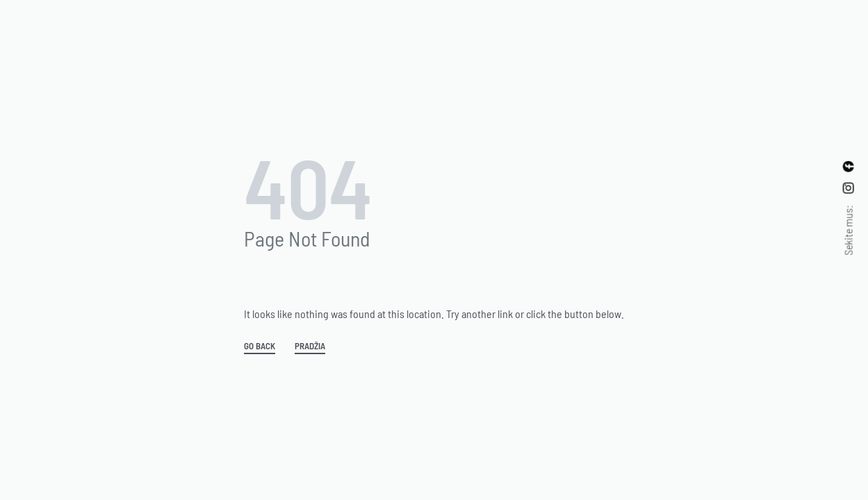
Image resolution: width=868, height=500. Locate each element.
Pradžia (310, 347)
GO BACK (260, 347)
